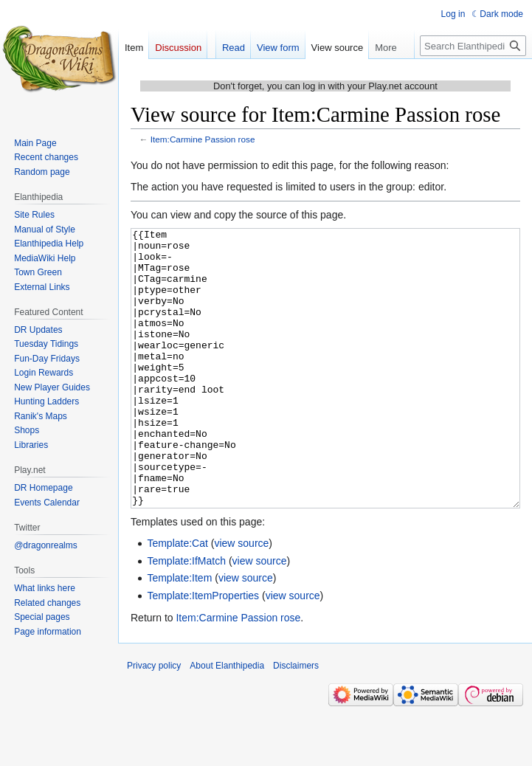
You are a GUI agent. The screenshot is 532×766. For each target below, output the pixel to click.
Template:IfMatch (186, 616)
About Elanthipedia (227, 721)
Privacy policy (154, 721)
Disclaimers (296, 721)
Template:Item (179, 633)
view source (241, 598)
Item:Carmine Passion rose (203, 139)
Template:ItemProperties (203, 651)
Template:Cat (177, 598)
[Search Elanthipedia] (473, 46)
